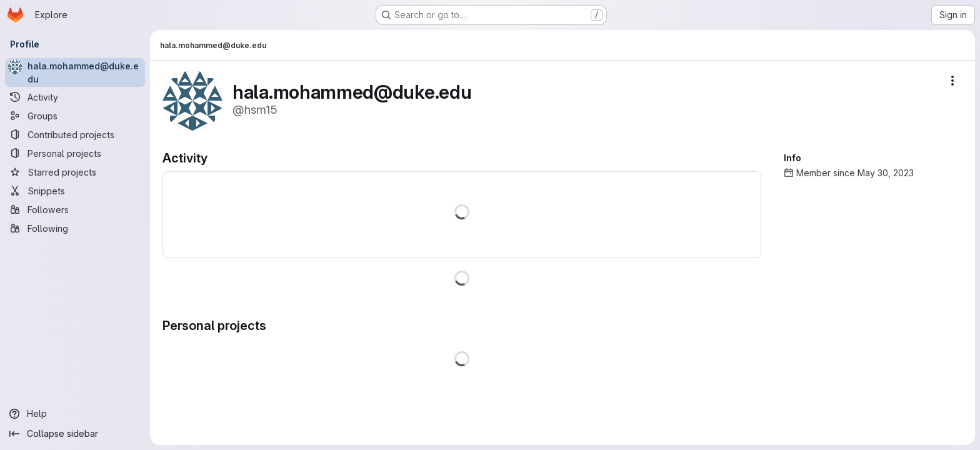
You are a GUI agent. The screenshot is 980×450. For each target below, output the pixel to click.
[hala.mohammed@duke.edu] (75, 72)
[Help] (75, 414)
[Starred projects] (75, 172)
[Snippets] (75, 191)
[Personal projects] (75, 153)
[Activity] (75, 97)
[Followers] (75, 209)
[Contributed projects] (75, 134)
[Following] (75, 228)
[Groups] (75, 116)
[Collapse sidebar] (75, 434)
